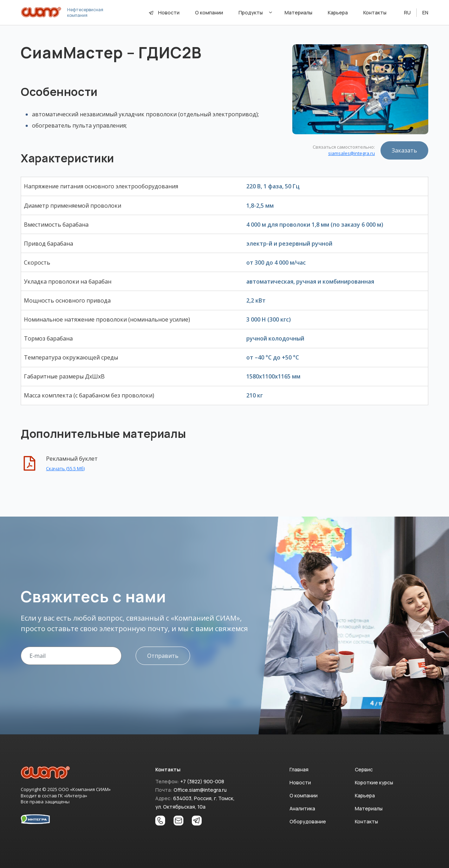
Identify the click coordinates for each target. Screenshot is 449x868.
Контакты (366, 821)
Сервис (364, 769)
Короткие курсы (374, 782)
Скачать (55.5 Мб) (65, 468)
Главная (299, 769)
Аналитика (302, 808)
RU (407, 12)
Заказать (404, 150)
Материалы (369, 808)
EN (425, 12)
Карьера (365, 795)
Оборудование (308, 821)
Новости (169, 12)
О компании (304, 795)
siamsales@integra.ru (352, 153)
